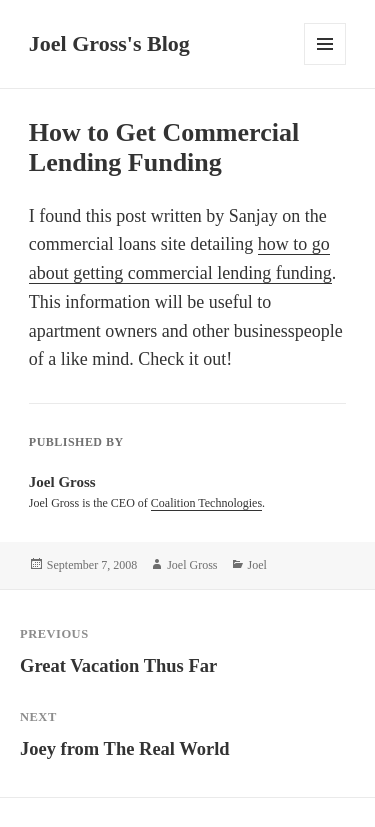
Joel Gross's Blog (109, 43)
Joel (257, 565)
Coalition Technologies (206, 503)
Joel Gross (192, 565)
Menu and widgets (325, 64)
